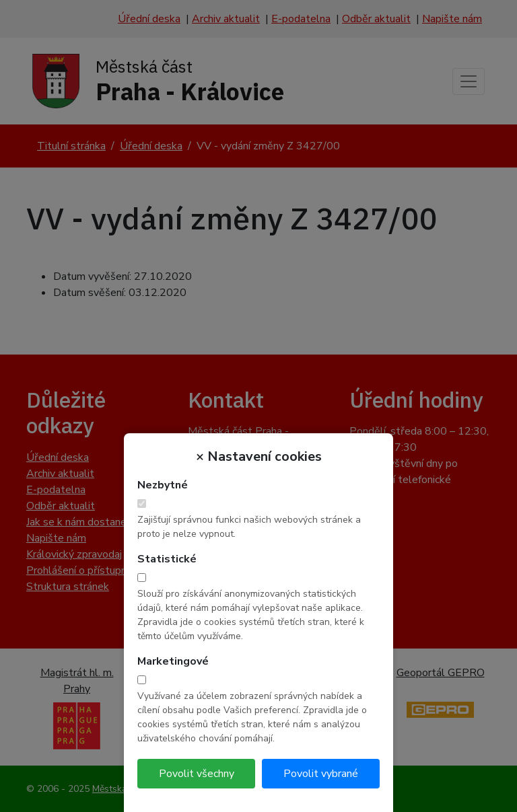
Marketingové (173, 661)
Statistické (167, 559)
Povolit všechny (197, 774)
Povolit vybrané (321, 774)
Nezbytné (163, 485)
